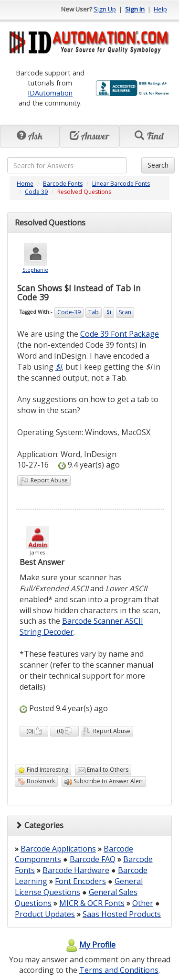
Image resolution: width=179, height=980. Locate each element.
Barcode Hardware (76, 870)
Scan (125, 312)
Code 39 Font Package (120, 334)
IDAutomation (50, 93)
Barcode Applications (58, 849)
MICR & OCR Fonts (92, 903)
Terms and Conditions (119, 970)
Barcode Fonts (63, 184)
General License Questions (79, 887)
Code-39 (69, 312)
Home (25, 184)
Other (143, 903)
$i (109, 312)
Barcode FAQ (93, 859)
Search (158, 165)
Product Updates (45, 914)
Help (160, 9)
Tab (94, 312)
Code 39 (36, 192)
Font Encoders (80, 881)
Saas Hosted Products (122, 914)
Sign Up (105, 9)
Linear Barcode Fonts (121, 184)
